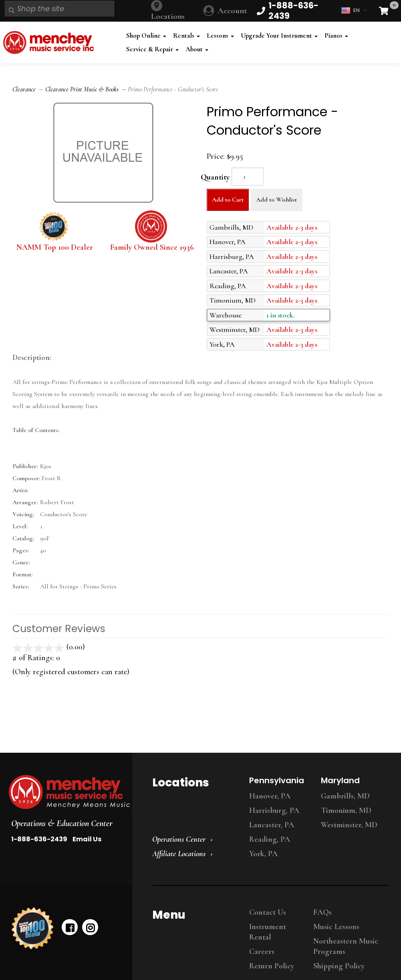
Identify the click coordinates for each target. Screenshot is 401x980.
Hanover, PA (270, 796)
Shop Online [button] (146, 35)
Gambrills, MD (345, 796)
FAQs (322, 912)
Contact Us (268, 912)
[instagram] (90, 927)
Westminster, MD (349, 825)
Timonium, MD (346, 810)
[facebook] (70, 927)
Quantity (215, 177)
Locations (168, 16)
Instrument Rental (268, 932)
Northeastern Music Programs (346, 946)
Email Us (87, 839)
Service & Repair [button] (152, 49)
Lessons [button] (220, 35)
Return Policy (272, 966)
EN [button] (354, 10)
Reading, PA (270, 839)
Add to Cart (228, 200)
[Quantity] (248, 177)
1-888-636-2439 (39, 839)
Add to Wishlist (276, 200)
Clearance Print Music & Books (82, 89)
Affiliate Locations (179, 854)
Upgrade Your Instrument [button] (279, 35)
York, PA (263, 854)
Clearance (24, 89)
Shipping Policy (339, 966)
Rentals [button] (186, 35)
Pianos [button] (336, 35)
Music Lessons (336, 927)
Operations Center (179, 839)
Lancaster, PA (272, 825)
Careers (262, 952)
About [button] (197, 49)
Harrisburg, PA (274, 810)
